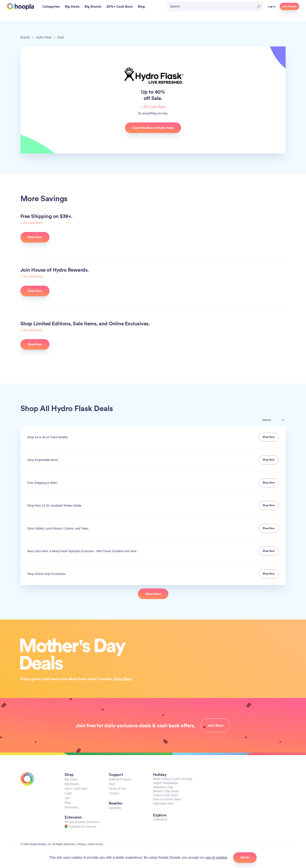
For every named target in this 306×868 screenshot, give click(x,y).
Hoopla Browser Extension (82, 822)
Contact (114, 793)
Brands (25, 37)
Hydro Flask (44, 37)
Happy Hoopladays (166, 783)
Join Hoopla (289, 6)
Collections (160, 819)
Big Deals (71, 779)
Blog (68, 803)
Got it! (245, 857)
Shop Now (123, 679)
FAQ (112, 784)
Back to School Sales (167, 799)
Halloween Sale (163, 803)
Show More (153, 594)
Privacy (82, 844)
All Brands (71, 807)
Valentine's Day (163, 787)
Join (67, 798)
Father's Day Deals (166, 795)
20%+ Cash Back (76, 789)
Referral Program (120, 779)
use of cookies (216, 857)
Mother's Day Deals (166, 791)
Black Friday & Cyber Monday (173, 779)
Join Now (215, 725)
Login (68, 793)
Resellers (115, 808)
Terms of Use (118, 789)
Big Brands (72, 784)
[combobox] (276, 421)
